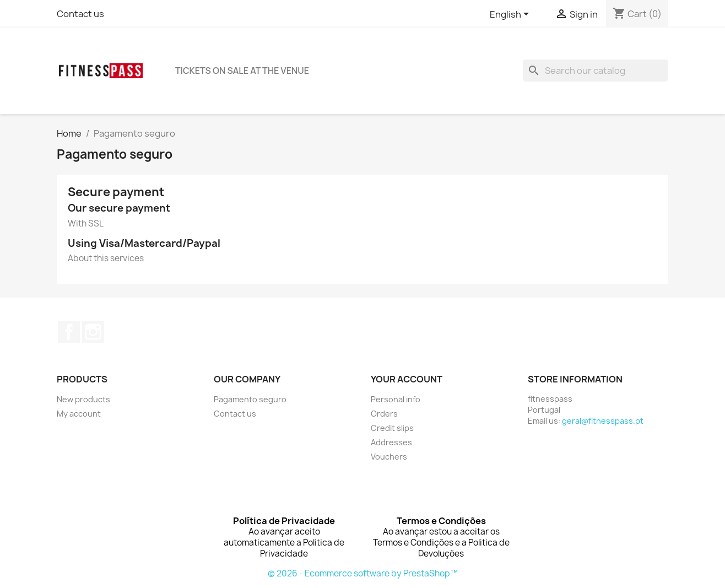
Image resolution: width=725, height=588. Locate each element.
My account (79, 414)
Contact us (80, 14)
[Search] (596, 71)
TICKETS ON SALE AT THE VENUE (242, 71)
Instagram (93, 332)
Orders (384, 414)
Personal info (396, 399)
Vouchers (389, 457)
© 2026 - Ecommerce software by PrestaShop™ (363, 573)
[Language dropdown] (511, 15)
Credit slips (392, 428)
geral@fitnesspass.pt (603, 421)
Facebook (69, 332)
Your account (407, 379)
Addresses (391, 442)
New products (83, 399)
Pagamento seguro (250, 399)
